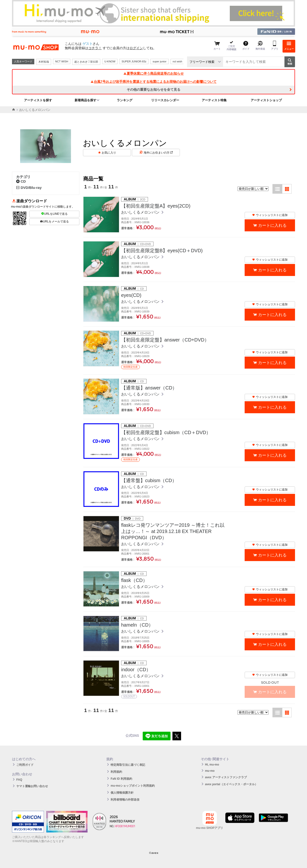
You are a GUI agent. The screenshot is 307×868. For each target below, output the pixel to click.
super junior (159, 61)
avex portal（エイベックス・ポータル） (231, 784)
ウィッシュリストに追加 (270, 215)
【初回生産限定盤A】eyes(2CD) (156, 206)
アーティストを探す (38, 100)
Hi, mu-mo (212, 765)
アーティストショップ (266, 100)
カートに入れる (272, 225)
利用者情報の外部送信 (125, 800)
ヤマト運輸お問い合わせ (32, 786)
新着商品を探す (86, 100)
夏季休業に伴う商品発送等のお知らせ (153, 73)
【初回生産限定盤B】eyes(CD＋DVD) (162, 251)
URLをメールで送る (54, 221)
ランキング (125, 100)
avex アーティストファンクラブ (226, 777)
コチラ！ (95, 48)
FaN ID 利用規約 (121, 779)
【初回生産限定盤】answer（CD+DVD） (165, 340)
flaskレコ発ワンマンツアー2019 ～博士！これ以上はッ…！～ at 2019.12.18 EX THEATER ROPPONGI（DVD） (173, 531)
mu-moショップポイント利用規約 (133, 786)
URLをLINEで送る (54, 214)
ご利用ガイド (25, 765)
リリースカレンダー (165, 100)
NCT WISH (62, 61)
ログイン (136, 48)
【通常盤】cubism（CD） (149, 480)
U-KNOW (110, 61)
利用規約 (116, 772)
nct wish (177, 61)
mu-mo (210, 771)
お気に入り (109, 153)
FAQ (19, 780)
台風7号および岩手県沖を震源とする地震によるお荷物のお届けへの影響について (153, 82)
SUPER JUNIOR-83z (134, 61)
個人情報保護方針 (122, 793)
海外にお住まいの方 (158, 153)
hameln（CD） (137, 625)
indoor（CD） (136, 670)
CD (21, 181)
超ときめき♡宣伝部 (86, 62)
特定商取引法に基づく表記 (128, 765)
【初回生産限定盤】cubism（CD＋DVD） (166, 432)
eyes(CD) (131, 295)
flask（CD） (134, 580)
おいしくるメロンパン (141, 212)
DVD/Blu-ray (29, 188)
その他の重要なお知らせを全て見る (153, 90)
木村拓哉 (44, 62)
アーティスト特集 (214, 100)
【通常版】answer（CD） (149, 388)
